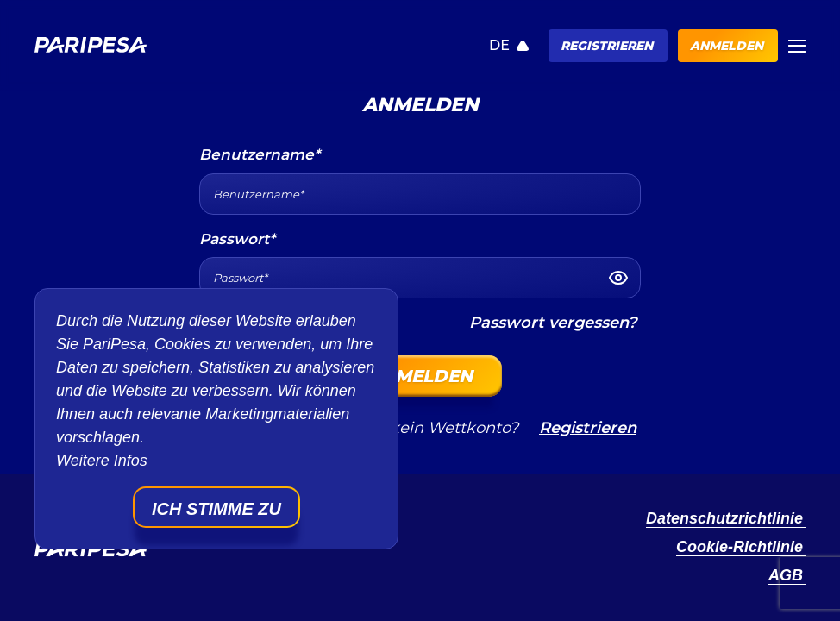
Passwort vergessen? (553, 323)
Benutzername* (260, 154)
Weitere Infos (102, 461)
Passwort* (237, 239)
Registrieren (607, 46)
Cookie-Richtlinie (740, 547)
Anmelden (727, 46)
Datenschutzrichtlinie (724, 518)
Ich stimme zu (216, 509)
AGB (786, 575)
